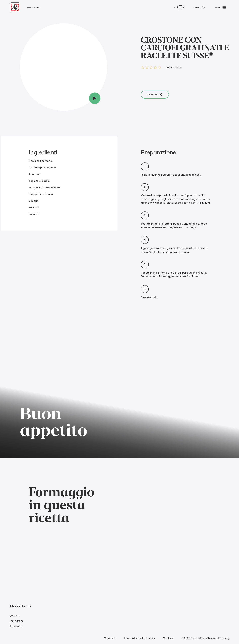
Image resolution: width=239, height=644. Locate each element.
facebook (16, 626)
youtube (15, 616)
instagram (16, 621)
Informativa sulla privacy (139, 638)
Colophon (110, 638)
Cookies (168, 638)
